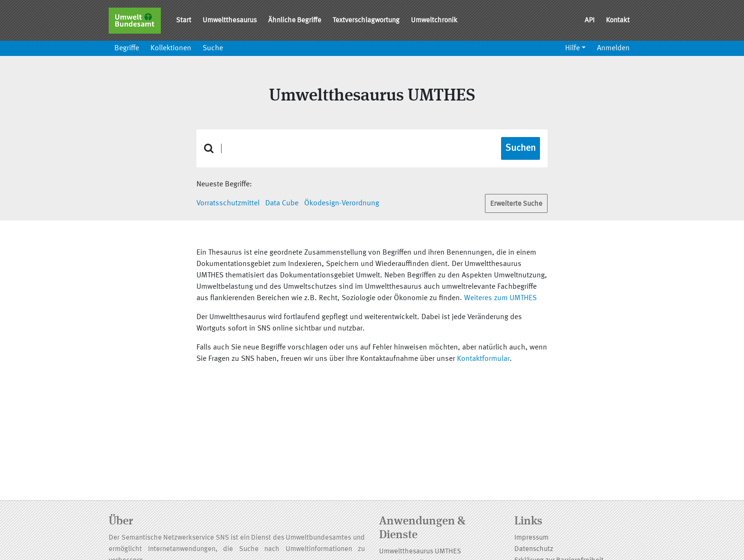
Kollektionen (171, 48)
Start (184, 21)
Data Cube (282, 203)
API (590, 21)
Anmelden (613, 48)
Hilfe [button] (572, 48)
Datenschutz (534, 549)
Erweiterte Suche (516, 204)
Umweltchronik (434, 21)
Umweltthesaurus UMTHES (420, 552)
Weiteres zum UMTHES (500, 298)
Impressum (531, 538)
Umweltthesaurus (230, 21)
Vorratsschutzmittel (228, 203)
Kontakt (618, 21)
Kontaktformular (483, 359)
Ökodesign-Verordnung (342, 203)
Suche (213, 48)
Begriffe (127, 48)
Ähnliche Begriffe (295, 21)
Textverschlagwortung (366, 21)
